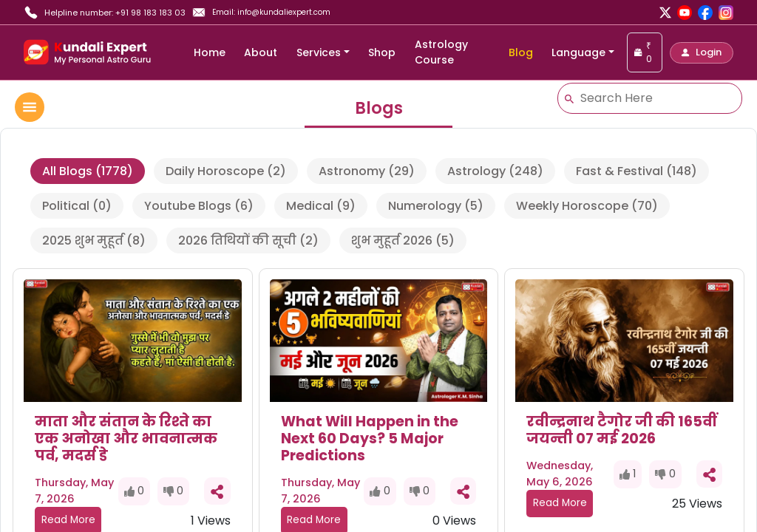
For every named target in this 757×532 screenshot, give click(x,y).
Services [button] (319, 52)
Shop (382, 52)
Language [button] (578, 52)
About (261, 52)
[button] (702, 53)
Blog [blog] (521, 52)
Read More (560, 503)
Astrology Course (441, 52)
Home (210, 52)
